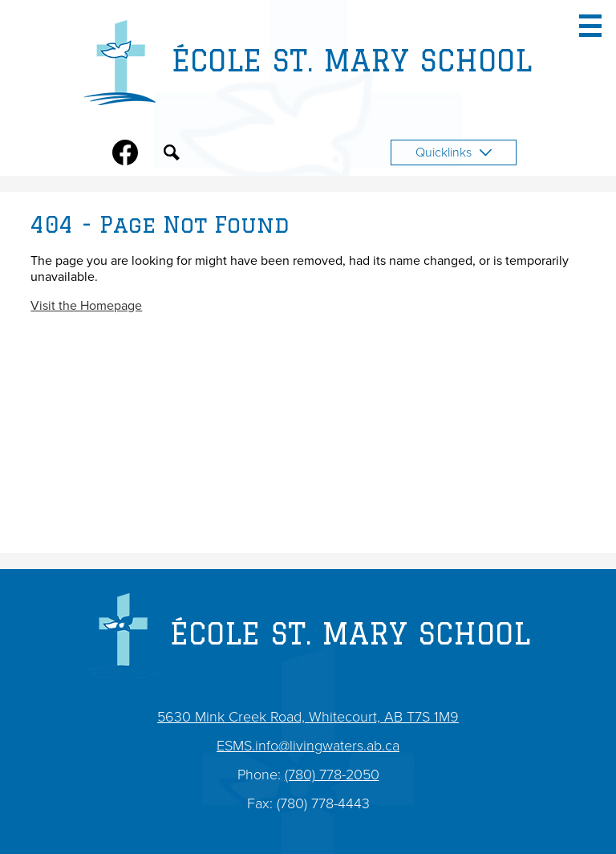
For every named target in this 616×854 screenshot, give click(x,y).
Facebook (125, 156)
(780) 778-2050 (332, 775)
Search (172, 156)
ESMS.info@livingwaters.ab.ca (308, 746)
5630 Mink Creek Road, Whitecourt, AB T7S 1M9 (308, 717)
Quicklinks (454, 152)
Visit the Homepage (86, 306)
